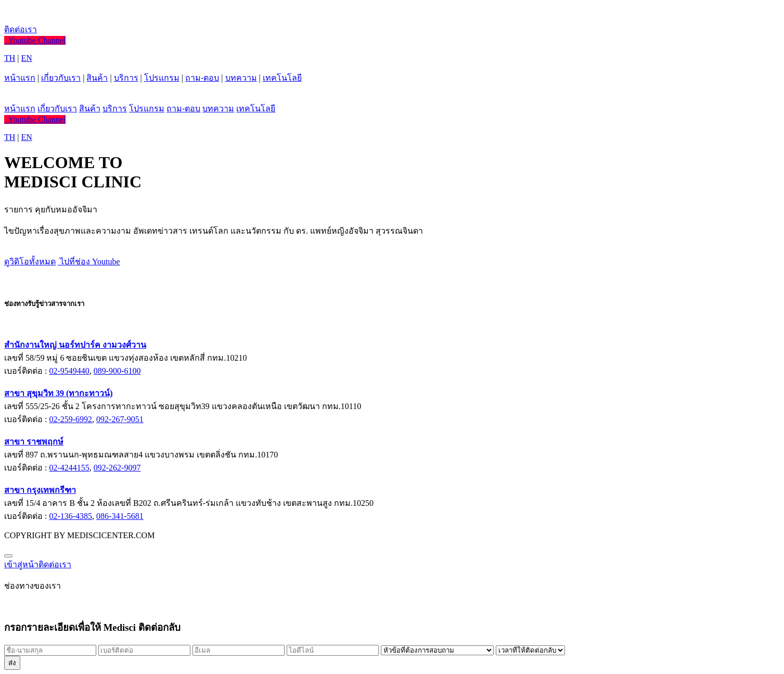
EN (27, 58)
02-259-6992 (70, 419)
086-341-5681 (120, 516)
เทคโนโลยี (282, 78)
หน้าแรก (20, 78)
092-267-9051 (120, 419)
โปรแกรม (162, 78)
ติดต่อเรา (21, 29)
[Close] (8, 556)
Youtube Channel (35, 40)
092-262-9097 (117, 468)
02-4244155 (69, 468)
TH (10, 58)
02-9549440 (69, 371)
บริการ (126, 78)
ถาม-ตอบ (202, 78)
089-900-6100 (117, 371)
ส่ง (12, 663)
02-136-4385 (70, 516)
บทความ (241, 78)
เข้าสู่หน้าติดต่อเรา (38, 564)
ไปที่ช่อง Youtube (89, 262)
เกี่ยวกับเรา (61, 78)
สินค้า (97, 78)
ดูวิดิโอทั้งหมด (30, 262)
